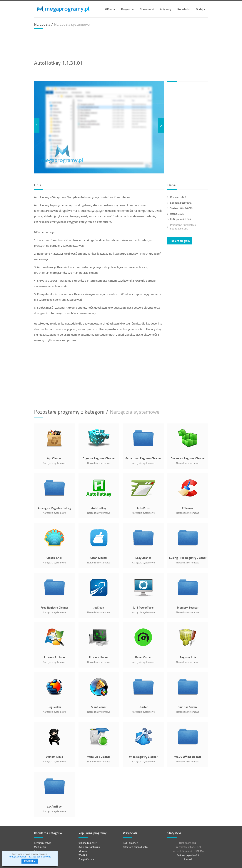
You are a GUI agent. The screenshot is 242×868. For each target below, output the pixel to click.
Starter (143, 707)
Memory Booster (188, 607)
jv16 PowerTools (143, 607)
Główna (110, 9)
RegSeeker (54, 707)
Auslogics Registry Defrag (54, 508)
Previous (37, 125)
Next (161, 125)
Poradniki (183, 9)
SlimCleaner (99, 707)
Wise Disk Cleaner (99, 757)
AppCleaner (54, 458)
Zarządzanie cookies (40, 856)
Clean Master (99, 558)
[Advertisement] (121, 44)
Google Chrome (86, 859)
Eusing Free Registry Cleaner (188, 558)
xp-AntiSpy (54, 806)
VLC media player (88, 843)
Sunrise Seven (188, 707)
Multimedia (40, 847)
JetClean (99, 607)
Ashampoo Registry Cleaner (143, 458)
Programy (127, 9)
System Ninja (54, 757)
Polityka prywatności (188, 855)
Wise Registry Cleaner (143, 757)
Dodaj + (201, 9)
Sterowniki (147, 9)
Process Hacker (99, 657)
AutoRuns (143, 508)
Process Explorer (54, 657)
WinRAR (83, 855)
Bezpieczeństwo (43, 843)
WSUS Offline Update (188, 757)
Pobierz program (180, 241)
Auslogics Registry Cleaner (188, 458)
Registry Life (188, 657)
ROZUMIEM (30, 861)
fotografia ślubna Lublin (135, 847)
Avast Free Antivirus (89, 847)
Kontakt (188, 859)
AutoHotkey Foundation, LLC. (183, 227)
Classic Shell (54, 558)
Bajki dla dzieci (131, 843)
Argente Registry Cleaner (99, 458)
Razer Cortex (143, 657)
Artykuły (166, 9)
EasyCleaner (143, 558)
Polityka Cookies (18, 856)
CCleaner (188, 508)
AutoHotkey (99, 508)
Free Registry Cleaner (54, 607)
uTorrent (83, 851)
